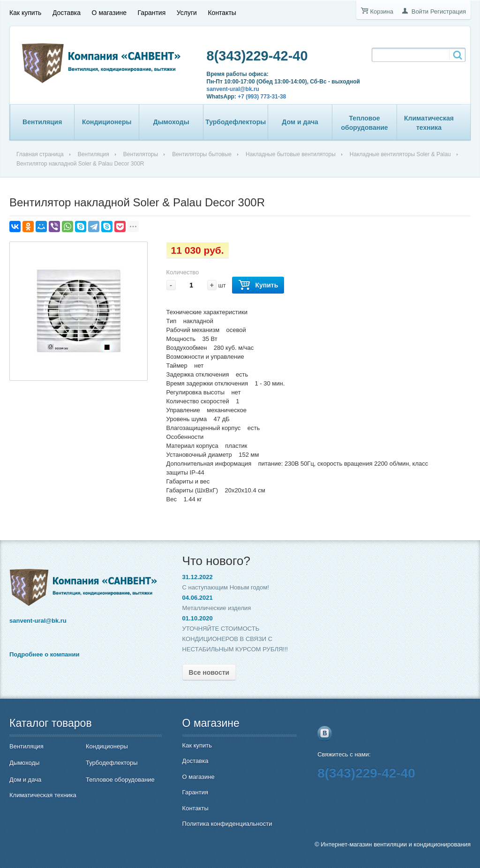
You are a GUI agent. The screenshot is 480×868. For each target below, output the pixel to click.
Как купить (25, 13)
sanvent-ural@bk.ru (233, 89)
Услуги (187, 13)
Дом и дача (300, 122)
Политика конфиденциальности (227, 824)
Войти (420, 11)
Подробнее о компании (44, 654)
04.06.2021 (198, 598)
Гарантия (152, 13)
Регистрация (448, 11)
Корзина (382, 11)
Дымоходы (171, 122)
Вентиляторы (141, 154)
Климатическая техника (429, 123)
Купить (258, 285)
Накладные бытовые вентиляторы (291, 154)
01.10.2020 (198, 618)
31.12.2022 (198, 577)
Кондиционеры (107, 122)
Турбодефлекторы (236, 122)
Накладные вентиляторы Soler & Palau (400, 154)
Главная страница (40, 154)
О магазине (109, 13)
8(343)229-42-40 (257, 56)
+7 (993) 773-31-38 (262, 97)
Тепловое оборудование (365, 123)
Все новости (209, 672)
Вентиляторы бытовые (202, 154)
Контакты (222, 13)
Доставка (67, 13)
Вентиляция (42, 122)
